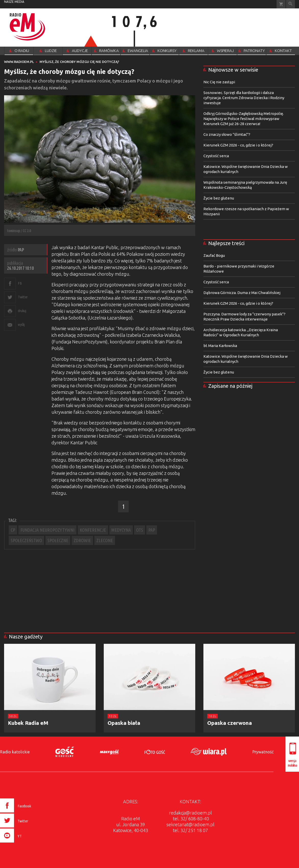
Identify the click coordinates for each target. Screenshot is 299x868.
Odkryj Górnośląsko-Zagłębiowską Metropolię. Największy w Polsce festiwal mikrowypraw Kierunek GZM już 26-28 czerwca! (244, 119)
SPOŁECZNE (58, 540)
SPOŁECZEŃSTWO (26, 540)
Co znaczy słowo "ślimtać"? (227, 134)
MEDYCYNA (121, 530)
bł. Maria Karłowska (220, 346)
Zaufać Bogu (214, 255)
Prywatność (263, 752)
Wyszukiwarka (290, 4)
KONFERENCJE (93, 530)
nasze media (14, 2)
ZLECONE (105, 540)
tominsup (14, 231)
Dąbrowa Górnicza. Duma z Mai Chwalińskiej (242, 293)
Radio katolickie (15, 752)
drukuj (22, 311)
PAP (152, 530)
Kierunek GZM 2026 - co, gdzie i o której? (238, 145)
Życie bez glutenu (219, 198)
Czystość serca (216, 156)
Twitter (23, 297)
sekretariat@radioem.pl (190, 824)
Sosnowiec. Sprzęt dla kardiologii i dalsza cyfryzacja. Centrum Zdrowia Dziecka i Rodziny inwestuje (244, 98)
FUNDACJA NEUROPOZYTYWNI (47, 530)
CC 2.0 (27, 231)
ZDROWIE (82, 540)
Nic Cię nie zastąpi (219, 82)
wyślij (21, 324)
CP (13, 530)
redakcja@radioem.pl (190, 813)
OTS (140, 530)
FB (20, 283)
